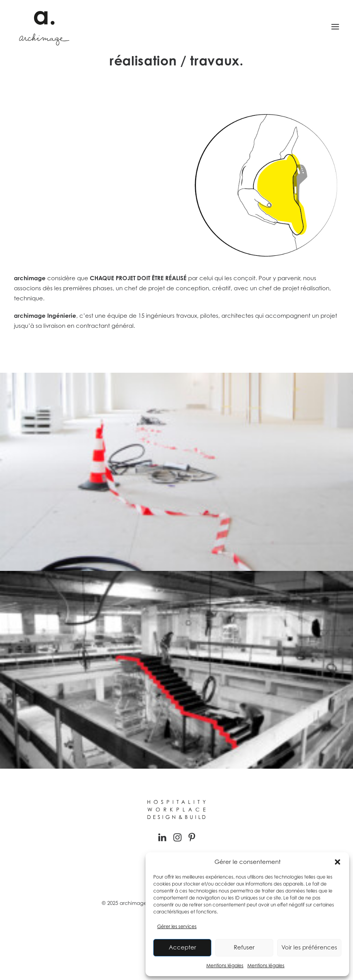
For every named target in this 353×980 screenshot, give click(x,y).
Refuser (244, 947)
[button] (338, 862)
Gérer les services (177, 926)
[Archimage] (43, 27)
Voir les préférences (309, 947)
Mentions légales (225, 965)
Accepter (182, 947)
